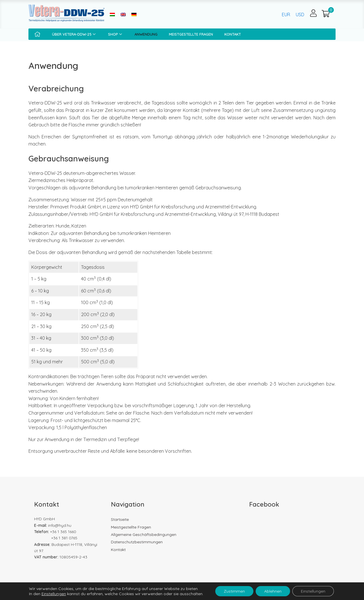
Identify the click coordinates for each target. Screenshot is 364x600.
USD (300, 15)
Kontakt (233, 34)
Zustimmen (234, 591)
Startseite (120, 519)
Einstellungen (54, 594)
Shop (116, 34)
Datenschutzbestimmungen (137, 542)
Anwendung (146, 34)
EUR (286, 15)
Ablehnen (273, 591)
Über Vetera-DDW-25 (74, 34)
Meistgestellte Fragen (191, 34)
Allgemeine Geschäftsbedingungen (144, 535)
